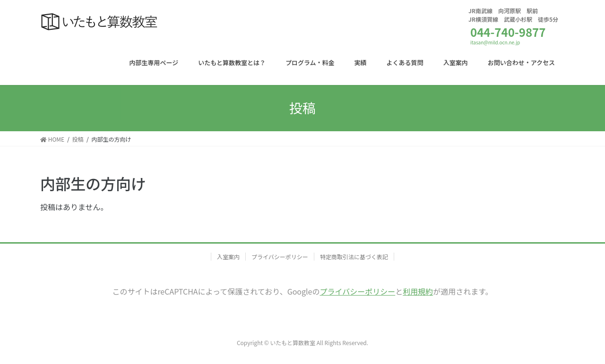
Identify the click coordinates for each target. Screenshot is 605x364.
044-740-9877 (508, 32)
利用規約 (418, 291)
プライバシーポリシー (280, 257)
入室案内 (228, 257)
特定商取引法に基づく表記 (354, 257)
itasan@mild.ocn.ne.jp (495, 42)
